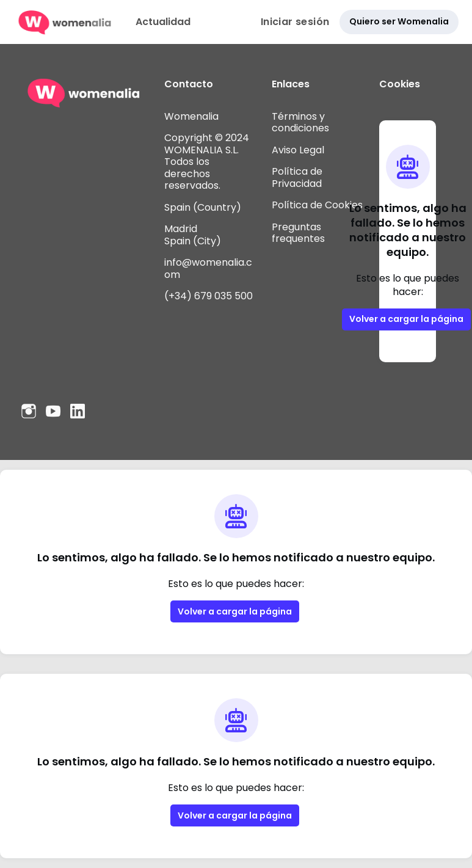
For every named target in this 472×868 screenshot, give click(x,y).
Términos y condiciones (300, 122)
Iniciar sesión (295, 22)
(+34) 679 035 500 (209, 296)
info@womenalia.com (208, 268)
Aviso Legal (298, 150)
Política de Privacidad (297, 177)
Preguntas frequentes (298, 233)
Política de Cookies (317, 205)
